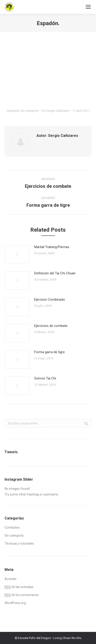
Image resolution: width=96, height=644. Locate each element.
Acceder (11, 579)
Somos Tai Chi (45, 378)
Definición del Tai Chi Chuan (55, 273)
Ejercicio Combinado (50, 299)
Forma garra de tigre (49, 352)
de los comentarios (22, 595)
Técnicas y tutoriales (19, 543)
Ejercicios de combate (51, 326)
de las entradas (19, 587)
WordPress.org (15, 603)
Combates (12, 527)
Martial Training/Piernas (52, 247)
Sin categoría (29, 111)
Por (55, 111)
